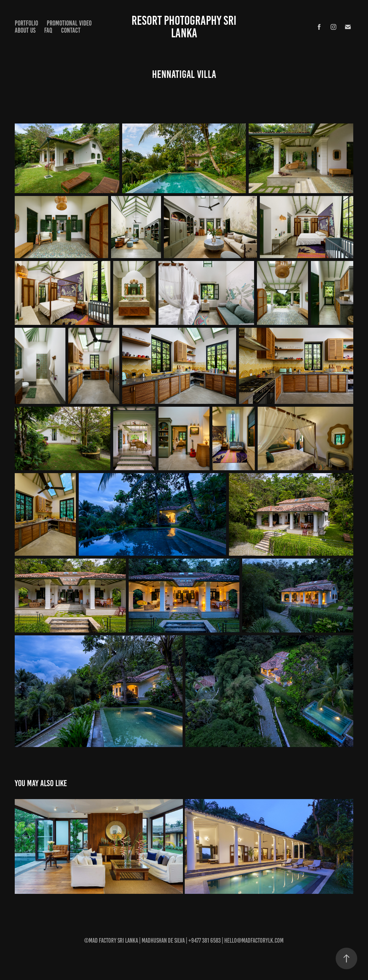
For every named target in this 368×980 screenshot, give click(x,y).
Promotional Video (69, 23)
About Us (25, 30)
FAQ (48, 30)
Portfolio (26, 23)
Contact (71, 30)
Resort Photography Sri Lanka (185, 27)
